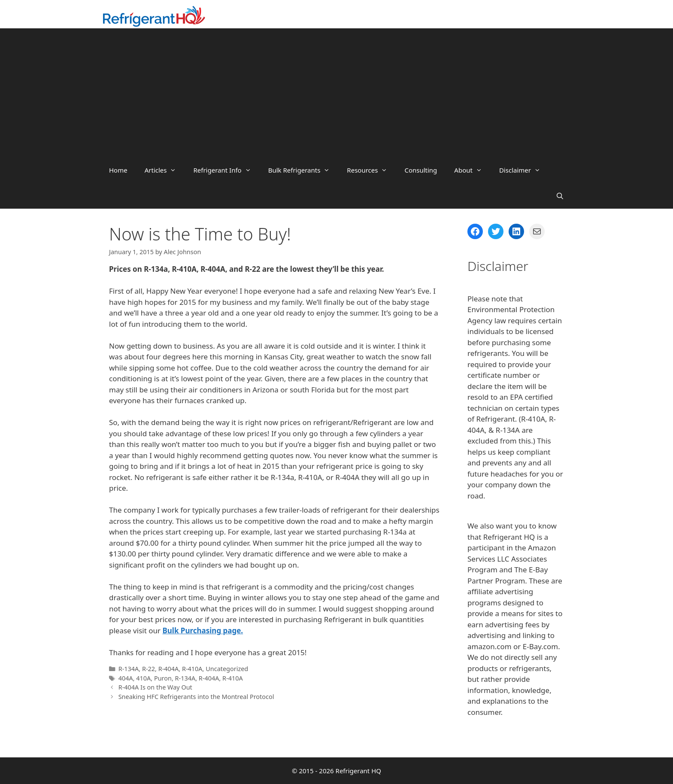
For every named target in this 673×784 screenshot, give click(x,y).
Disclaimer (524, 170)
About (472, 170)
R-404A (169, 669)
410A (143, 678)
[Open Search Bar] (560, 196)
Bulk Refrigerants (303, 170)
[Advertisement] (336, 93)
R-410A (192, 669)
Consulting (421, 170)
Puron (163, 678)
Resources (371, 170)
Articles (165, 170)
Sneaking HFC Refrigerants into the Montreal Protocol (196, 697)
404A (126, 678)
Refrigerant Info (226, 170)
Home (118, 170)
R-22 (149, 669)
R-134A (129, 669)
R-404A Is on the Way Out (155, 687)
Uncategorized (227, 669)
